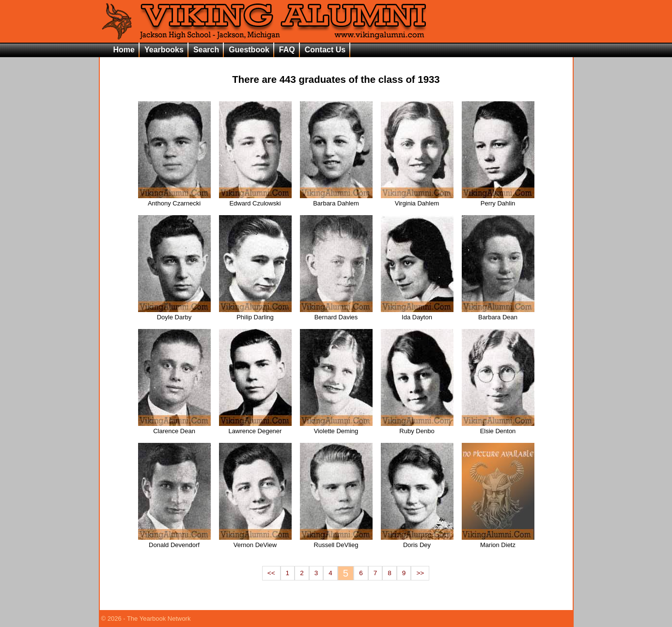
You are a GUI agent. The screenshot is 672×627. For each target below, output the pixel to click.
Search (206, 50)
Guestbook (249, 50)
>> (420, 573)
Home (124, 50)
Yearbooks (164, 50)
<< (271, 573)
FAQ (287, 50)
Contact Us (325, 50)
